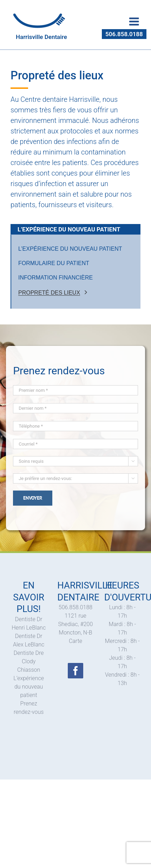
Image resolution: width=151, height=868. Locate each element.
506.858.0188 (124, 34)
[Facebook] (75, 671)
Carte (75, 641)
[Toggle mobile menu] (135, 21)
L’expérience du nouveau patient (29, 687)
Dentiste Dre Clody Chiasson (29, 661)
